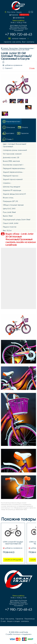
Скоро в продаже (13, 560)
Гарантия (7, 42)
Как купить (16, 42)
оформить (24, 15)
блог (24, 42)
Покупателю (29, 619)
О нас (3, 621)
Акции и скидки (13, 621)
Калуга (19, 12)
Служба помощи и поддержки (19, 634)
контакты (30, 42)
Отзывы (32, 68)
